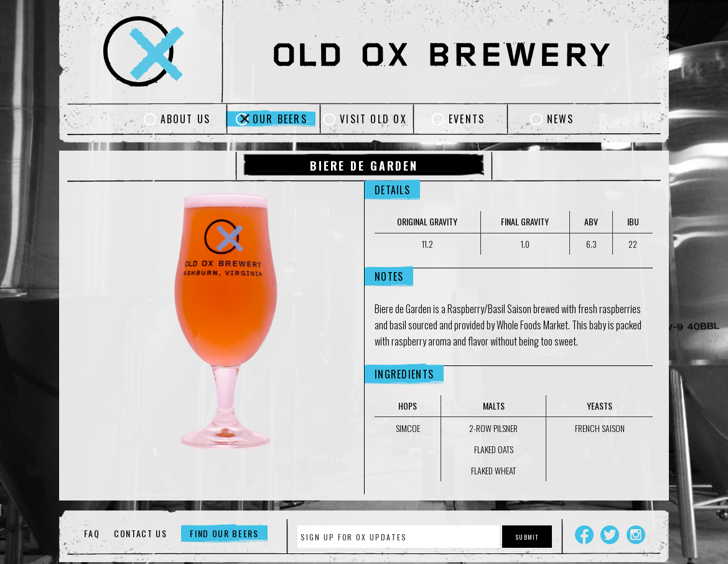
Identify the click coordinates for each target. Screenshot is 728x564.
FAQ (92, 533)
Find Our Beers (224, 533)
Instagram (636, 535)
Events (467, 119)
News (561, 119)
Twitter (610, 535)
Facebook (584, 535)
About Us (186, 119)
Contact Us (141, 533)
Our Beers (280, 119)
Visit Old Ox (373, 119)
